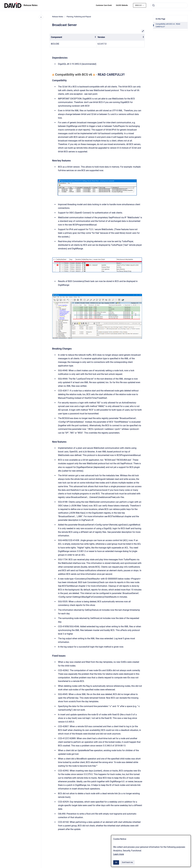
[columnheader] (73, 37)
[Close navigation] (41, 17)
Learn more (119, 854)
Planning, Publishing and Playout (79, 17)
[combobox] (169, 5)
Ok (116, 862)
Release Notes (31, 5)
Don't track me (127, 862)
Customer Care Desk (104, 5)
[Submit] (153, 5)
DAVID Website (122, 5)
